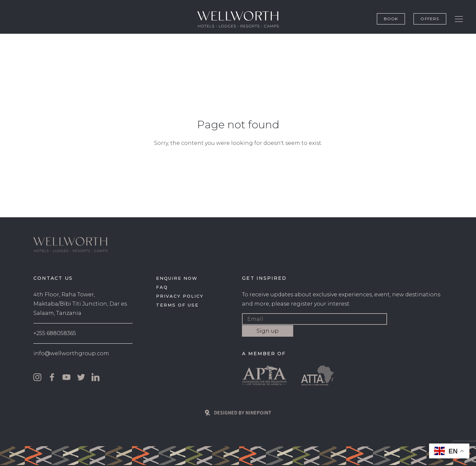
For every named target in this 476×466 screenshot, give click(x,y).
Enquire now (177, 278)
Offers (430, 19)
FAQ (162, 287)
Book (391, 19)
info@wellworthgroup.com (71, 353)
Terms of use (177, 305)
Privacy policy (180, 296)
